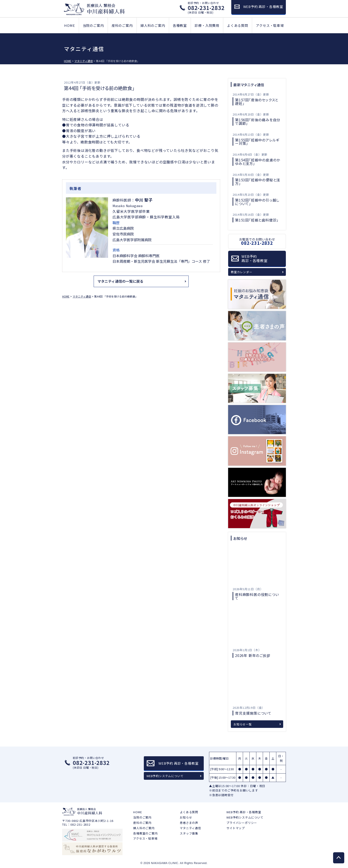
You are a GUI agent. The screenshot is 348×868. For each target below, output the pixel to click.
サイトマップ (236, 828)
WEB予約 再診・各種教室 (244, 812)
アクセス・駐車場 (270, 25)
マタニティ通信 (190, 828)
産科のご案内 (122, 25)
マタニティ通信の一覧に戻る (120, 281)
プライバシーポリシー (242, 823)
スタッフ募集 (189, 833)
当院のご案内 (93, 25)
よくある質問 (238, 25)
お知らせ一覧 (243, 724)
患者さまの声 (189, 823)
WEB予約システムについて (165, 776)
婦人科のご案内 (153, 25)
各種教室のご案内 (145, 833)
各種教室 (180, 25)
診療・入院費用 (207, 25)
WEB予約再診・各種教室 (255, 258)
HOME (69, 25)
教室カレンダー (242, 272)
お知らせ (186, 817)
